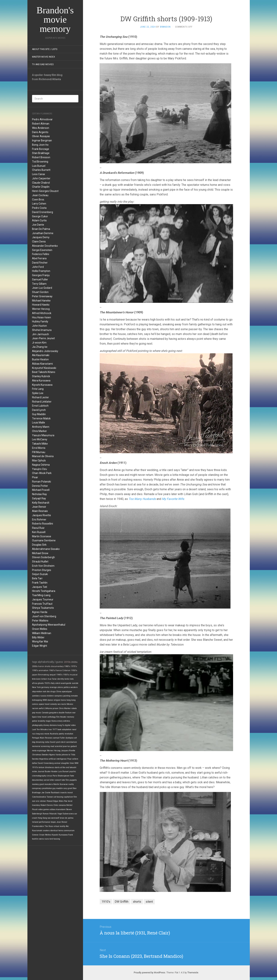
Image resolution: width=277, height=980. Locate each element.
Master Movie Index (44, 57)
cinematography (39, 776)
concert (58, 780)
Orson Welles (40, 629)
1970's (74, 666)
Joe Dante (38, 225)
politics (67, 687)
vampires (58, 696)
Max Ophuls (39, 460)
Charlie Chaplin (41, 187)
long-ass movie (43, 734)
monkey (35, 784)
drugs (53, 692)
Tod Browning (40, 162)
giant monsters (46, 784)
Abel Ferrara (39, 258)
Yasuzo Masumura (43, 435)
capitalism (68, 797)
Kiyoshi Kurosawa (42, 385)
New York (36, 687)
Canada (45, 713)
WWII (45, 700)
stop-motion (37, 692)
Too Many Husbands (142, 499)
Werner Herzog (41, 309)
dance (50, 700)
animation (44, 670)
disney (46, 725)
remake (74, 696)
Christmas (37, 755)
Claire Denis (39, 242)
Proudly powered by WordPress (150, 973)
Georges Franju (41, 275)
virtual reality (59, 826)
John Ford (38, 267)
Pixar (35, 477)
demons (53, 725)
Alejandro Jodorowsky (45, 351)
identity (61, 679)
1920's (47, 683)
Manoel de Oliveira (43, 456)
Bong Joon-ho (40, 145)
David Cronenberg (43, 212)
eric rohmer (41, 801)
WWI (76, 763)
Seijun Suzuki (40, 574)
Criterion (66, 670)
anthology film (54, 717)
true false (52, 679)
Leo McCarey (40, 439)
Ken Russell (39, 532)
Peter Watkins (40, 621)
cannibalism (71, 742)
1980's (67, 666)
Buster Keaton (40, 359)
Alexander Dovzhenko (45, 246)
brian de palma (67, 818)
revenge (53, 687)
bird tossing (55, 839)
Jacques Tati (40, 587)
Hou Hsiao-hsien (42, 317)
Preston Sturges (42, 570)
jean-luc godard (70, 746)
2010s (67, 662)
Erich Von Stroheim (43, 566)
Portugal (36, 738)
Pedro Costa (39, 208)
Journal (41, 772)
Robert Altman (41, 124)
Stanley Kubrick (41, 376)
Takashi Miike (40, 444)
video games (44, 809)
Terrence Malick (41, 418)
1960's (52, 670)
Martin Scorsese (42, 536)
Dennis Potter (40, 486)
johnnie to (66, 755)
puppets (73, 780)
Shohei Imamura (42, 330)
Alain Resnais (40, 511)
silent (58, 683)
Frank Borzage (41, 149)
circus (49, 776)
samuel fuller (59, 738)
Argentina (44, 759)
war (74, 713)
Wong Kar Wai (40, 641)
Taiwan (50, 797)
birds (67, 679)
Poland (50, 801)
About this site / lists (45, 49)
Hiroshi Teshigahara (44, 591)
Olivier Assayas (41, 136)
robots (74, 708)
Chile (56, 805)
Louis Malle (39, 423)
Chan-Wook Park (42, 473)
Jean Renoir (39, 507)
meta (34, 751)
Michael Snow (40, 553)
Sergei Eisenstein (42, 250)
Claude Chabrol (41, 183)
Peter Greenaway (42, 296)
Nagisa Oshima (41, 465)
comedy (54, 704)
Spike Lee (38, 393)
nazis (64, 704)
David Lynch (39, 410)
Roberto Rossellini (43, 524)
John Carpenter (41, 178)
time (72, 763)
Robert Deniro (47, 805)
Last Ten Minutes (40, 729)
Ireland (35, 822)
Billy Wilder (38, 637)
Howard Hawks (41, 305)
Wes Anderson (41, 128)
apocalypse (67, 692)
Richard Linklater (42, 402)
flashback (55, 793)
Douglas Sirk (39, 545)
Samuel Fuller (40, 279)
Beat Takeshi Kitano (44, 372)
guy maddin (58, 788)
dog (34, 742)
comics (35, 704)
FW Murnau (39, 452)
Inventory (36, 805)
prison (55, 708)
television (36, 679)
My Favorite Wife (173, 499)
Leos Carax (39, 174)
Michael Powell (41, 490)
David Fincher (40, 263)
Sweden (45, 755)
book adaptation (64, 729)
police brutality (39, 721)
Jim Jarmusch (40, 334)
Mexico (70, 704)
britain (44, 679)
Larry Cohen (39, 204)
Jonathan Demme (43, 233)
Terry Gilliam (39, 284)
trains (63, 700)
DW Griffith (122, 902)
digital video (70, 725)
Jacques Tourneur (43, 599)
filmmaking (43, 675)
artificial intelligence (58, 759)
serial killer (49, 780)
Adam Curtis (39, 220)
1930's (66, 675)
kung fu (61, 725)
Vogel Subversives (66, 814)
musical (74, 675)
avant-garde (66, 683)
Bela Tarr (37, 578)
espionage (42, 751)
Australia (54, 734)
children (50, 696)
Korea (54, 721)
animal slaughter (62, 763)
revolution (69, 734)
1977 (55, 729)
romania (62, 805)
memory (71, 717)
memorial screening (41, 746)
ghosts (41, 683)
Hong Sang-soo (44, 818)
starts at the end (62, 767)
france (59, 670)
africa (35, 683)
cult (75, 738)
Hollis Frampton (41, 271)
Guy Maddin (39, 414)
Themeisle (193, 973)
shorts (47, 666)
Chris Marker (39, 431)
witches (67, 721)
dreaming (40, 742)
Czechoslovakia (39, 797)
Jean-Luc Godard (42, 288)
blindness (49, 767)
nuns (47, 839)
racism (35, 708)
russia (43, 696)
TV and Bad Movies (43, 64)
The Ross (49, 826)
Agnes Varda (40, 612)
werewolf (55, 818)
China (59, 692)
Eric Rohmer (39, 520)
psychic (73, 772)
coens (41, 839)
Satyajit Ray (39, 498)
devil (63, 742)
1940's (59, 675)
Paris (55, 776)
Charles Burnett (41, 170)
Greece (35, 835)
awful (41, 708)
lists (72, 679)
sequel (53, 675)
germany (45, 687)
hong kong (71, 700)
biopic (53, 822)
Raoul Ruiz (38, 528)
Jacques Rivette (42, 515)
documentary (57, 666)
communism (69, 831)
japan (35, 675)
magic (48, 721)
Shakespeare (64, 776)
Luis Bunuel (39, 166)
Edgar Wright (40, 646)
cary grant (68, 788)
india (47, 742)
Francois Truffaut (42, 604)
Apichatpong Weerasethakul (49, 625)
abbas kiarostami (58, 809)
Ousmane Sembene (44, 540)
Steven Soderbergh (43, 557)
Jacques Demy (41, 237)
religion (57, 700)
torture (42, 767)
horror (41, 666)
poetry (61, 734)
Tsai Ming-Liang (41, 595)
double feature (65, 713)
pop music (37, 713)
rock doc (46, 692)
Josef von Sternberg (44, 616)
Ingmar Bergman (42, 140)
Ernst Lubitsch (40, 406)
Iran (50, 729)
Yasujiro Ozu (39, 469)
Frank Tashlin (40, 583)
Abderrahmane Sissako (46, 549)
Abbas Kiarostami (42, 364)
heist (70, 801)
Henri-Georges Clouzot (45, 191)
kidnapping (37, 700)
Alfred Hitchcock (42, 313)
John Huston (39, 326)
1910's (35, 767)
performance (45, 822)
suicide (75, 683)
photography (37, 725)
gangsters (54, 713)
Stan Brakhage (41, 153)
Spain (34, 717)
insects (63, 793)
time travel (42, 717)
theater (63, 717)
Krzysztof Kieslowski (44, 368)
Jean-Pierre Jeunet (43, 338)
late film (65, 780)
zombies (36, 696)
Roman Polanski (42, 482)
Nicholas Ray (39, 494)
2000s (35, 666)
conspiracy (37, 788)
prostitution (47, 788)
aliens (60, 687)
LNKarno (48, 708)
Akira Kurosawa (41, 381)
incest (70, 793)
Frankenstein (38, 826)
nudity (71, 784)
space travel (44, 704)
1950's (74, 670)
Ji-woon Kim (39, 343)
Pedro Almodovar (42, 119)
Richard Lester (40, 397)
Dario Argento (40, 132)
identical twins (57, 831)
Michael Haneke (41, 301)
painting (67, 696)
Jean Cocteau (40, 195)
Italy (53, 683)
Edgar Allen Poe (60, 801)
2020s (74, 662)
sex (59, 704)
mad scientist (56, 746)
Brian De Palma (41, 229)
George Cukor (40, 216)
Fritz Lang (38, 389)
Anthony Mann (41, 427)
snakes (46, 831)
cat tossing (58, 797)
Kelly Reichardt (41, 503)
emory (60, 721)
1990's (35, 670)
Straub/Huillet (40, 562)
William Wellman (42, 633)
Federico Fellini (41, 254)
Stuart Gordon (40, 292)
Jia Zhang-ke (40, 347)
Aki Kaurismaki (41, 355)
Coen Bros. (38, 200)
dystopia (69, 738)
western (74, 687)
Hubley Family (40, 321)
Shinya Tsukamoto (43, 608)
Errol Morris (39, 448)
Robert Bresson (41, 157)
